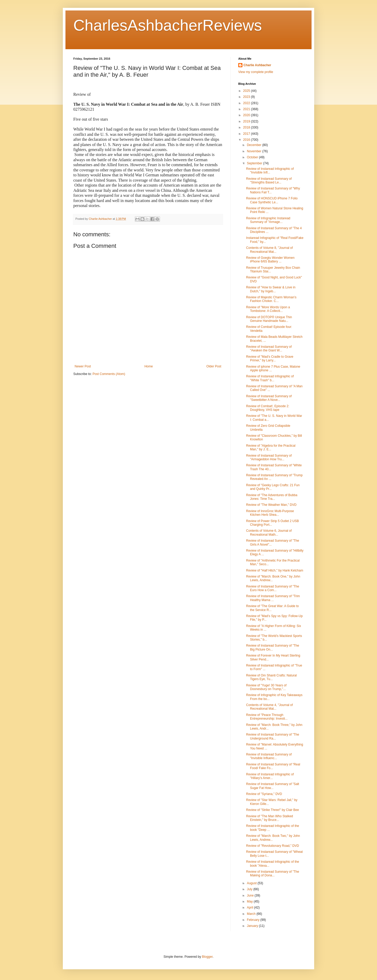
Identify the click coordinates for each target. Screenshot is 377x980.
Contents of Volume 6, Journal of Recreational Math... (269, 533)
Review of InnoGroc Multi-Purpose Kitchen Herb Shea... (270, 513)
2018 (247, 127)
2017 (247, 134)
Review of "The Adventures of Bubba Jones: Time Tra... (272, 497)
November (255, 151)
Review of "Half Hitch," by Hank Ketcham (275, 570)
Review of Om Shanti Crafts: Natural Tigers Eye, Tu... (271, 677)
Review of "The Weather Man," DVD (271, 505)
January (253, 926)
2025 (247, 91)
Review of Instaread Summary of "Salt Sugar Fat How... (273, 786)
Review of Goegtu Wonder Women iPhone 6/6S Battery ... (270, 260)
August (252, 883)
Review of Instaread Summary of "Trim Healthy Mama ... (273, 598)
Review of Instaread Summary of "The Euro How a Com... (273, 588)
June (251, 895)
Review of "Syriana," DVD (264, 794)
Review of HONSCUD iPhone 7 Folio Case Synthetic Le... (272, 200)
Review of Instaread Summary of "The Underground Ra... (273, 736)
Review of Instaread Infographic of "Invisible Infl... (270, 171)
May (250, 901)
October (253, 157)
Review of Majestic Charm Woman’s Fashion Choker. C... (271, 299)
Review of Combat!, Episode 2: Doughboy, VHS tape (268, 408)
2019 (247, 121)
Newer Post (83, 366)
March (252, 914)
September (255, 163)
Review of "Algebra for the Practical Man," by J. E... (271, 447)
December (255, 145)
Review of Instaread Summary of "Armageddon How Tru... (269, 457)
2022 (247, 103)
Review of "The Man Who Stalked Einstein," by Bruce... (270, 818)
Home (149, 366)
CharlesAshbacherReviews (168, 25)
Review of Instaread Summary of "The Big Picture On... (273, 647)
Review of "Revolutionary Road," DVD (273, 846)
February (254, 920)
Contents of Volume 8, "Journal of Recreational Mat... (269, 250)
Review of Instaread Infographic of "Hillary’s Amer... (270, 776)
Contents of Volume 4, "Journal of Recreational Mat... (269, 707)
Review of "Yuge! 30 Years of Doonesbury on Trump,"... (266, 687)
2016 (247, 140)
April (250, 908)
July (250, 889)
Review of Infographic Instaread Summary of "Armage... (268, 220)
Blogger (207, 957)
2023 (247, 97)
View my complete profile (256, 72)
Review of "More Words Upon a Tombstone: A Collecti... (268, 309)
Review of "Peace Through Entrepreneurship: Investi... (267, 717)
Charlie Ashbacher (257, 65)
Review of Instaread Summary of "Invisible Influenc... (269, 756)
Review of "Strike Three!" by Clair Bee (273, 810)
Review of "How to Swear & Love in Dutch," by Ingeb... (271, 289)
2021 (247, 109)
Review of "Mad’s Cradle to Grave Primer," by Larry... (270, 359)
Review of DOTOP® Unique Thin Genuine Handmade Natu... (269, 319)
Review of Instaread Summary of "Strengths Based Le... (269, 181)
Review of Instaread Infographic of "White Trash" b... (270, 378)
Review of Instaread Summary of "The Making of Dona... (273, 873)
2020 (247, 115)
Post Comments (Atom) (109, 374)
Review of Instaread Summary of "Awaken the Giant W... (269, 349)
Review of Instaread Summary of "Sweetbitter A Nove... (269, 398)
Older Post (214, 366)
